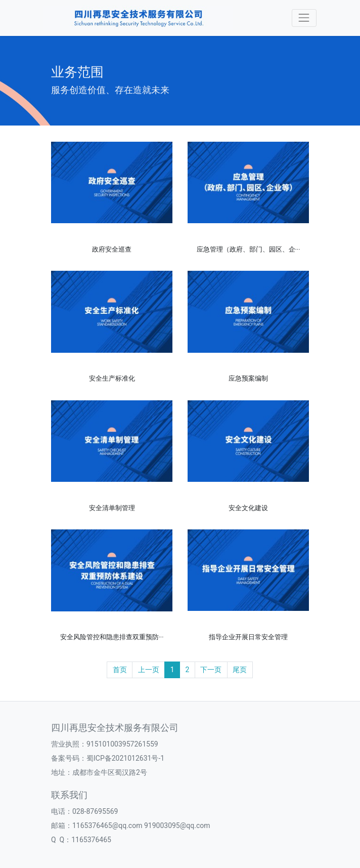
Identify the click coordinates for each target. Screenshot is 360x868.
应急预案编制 (248, 378)
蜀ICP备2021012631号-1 (125, 758)
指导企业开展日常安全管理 (248, 637)
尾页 (240, 670)
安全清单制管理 (112, 508)
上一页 (149, 670)
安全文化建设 (248, 508)
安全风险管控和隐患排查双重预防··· (112, 637)
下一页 (211, 670)
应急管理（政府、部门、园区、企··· (249, 249)
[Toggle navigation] (304, 18)
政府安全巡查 (112, 249)
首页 (120, 670)
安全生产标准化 (112, 378)
